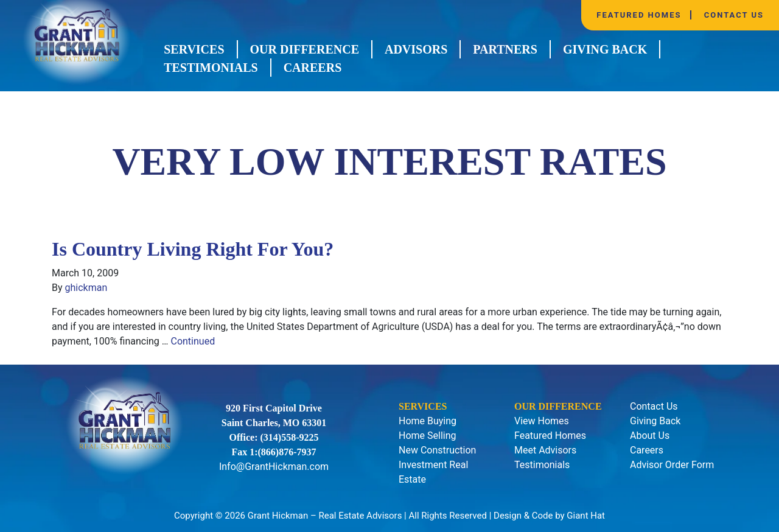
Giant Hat (586, 516)
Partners (505, 49)
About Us (650, 436)
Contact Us (734, 15)
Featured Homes (639, 15)
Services (194, 49)
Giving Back (605, 49)
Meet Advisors (545, 450)
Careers (313, 68)
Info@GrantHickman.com (274, 467)
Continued (193, 341)
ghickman (86, 288)
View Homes (542, 421)
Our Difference (305, 49)
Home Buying (428, 421)
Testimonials (211, 68)
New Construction (437, 450)
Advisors (416, 49)
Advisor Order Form (672, 465)
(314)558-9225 (290, 437)
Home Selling (428, 436)
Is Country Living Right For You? (193, 249)
